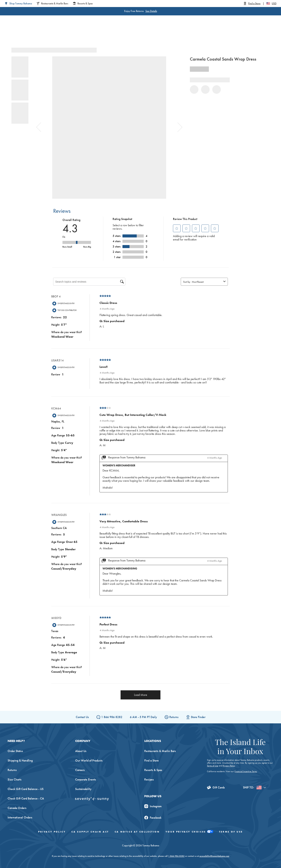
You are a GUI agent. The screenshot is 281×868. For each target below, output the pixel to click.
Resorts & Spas (153, 770)
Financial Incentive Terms (246, 771)
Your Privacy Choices (189, 832)
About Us (81, 751)
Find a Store (152, 760)
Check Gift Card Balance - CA (26, 798)
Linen (119, 34)
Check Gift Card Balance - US (26, 789)
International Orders (20, 817)
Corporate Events (86, 779)
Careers (80, 770)
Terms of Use (213, 766)
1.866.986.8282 (176, 856)
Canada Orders (17, 808)
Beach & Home (156, 34)
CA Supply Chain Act (90, 832)
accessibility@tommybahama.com (214, 856)
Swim (134, 34)
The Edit (179, 34)
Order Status (15, 751)
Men (84, 34)
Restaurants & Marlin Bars (160, 751)
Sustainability (83, 789)
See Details (151, 11)
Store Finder (196, 717)
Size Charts (15, 779)
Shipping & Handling (20, 760)
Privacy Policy (229, 766)
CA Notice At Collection (137, 832)
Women (68, 34)
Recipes (149, 779)
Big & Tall (101, 34)
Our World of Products (89, 760)
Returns (172, 717)
